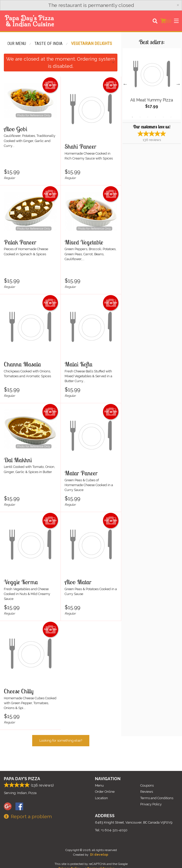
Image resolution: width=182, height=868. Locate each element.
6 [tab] (171, 117)
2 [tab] (140, 117)
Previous (125, 84)
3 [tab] (148, 117)
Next (178, 84)
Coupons (147, 785)
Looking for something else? (61, 740)
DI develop (99, 855)
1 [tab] (132, 117)
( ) (166, 21)
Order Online (105, 792)
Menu (99, 785)
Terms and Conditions (157, 798)
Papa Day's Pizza (22, 779)
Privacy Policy (151, 804)
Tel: (111, 830)
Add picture (50, 85)
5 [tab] (163, 117)
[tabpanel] (152, 84)
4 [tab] (155, 117)
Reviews (147, 792)
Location (101, 798)
